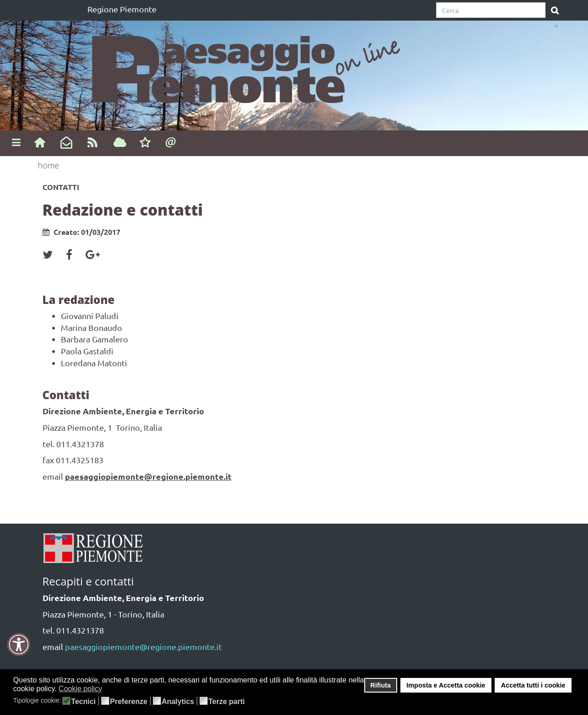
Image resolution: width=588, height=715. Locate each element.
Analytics (178, 702)
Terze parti (227, 702)
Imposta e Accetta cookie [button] (446, 685)
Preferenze (129, 702)
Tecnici (83, 702)
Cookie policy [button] (80, 689)
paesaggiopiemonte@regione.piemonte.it (148, 476)
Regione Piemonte (122, 9)
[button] (108, 689)
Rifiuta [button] (380, 685)
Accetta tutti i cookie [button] (533, 685)
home (49, 165)
